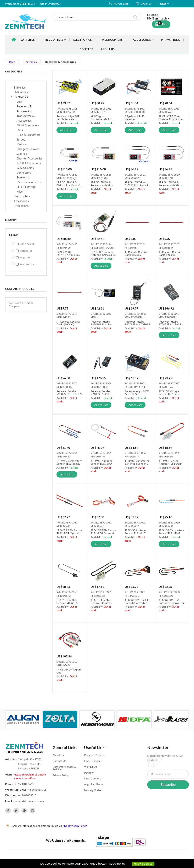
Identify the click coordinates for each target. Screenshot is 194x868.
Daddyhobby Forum (76, 826)
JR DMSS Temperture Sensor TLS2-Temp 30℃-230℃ (69, 462)
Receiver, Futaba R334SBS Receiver (102, 323)
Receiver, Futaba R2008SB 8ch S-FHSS (69, 393)
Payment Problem (95, 755)
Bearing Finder (93, 790)
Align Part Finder (94, 784)
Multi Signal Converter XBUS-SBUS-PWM (101, 118)
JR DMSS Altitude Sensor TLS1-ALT (135, 532)
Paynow (89, 773)
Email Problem (92, 761)
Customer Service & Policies (64, 768)
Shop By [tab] (11, 220)
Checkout (147, 4)
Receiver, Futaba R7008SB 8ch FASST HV (171, 323)
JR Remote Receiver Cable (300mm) (171, 253)
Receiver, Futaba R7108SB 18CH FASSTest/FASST (101, 393)
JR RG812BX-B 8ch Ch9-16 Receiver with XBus (69, 184)
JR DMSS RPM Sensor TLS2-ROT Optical (69, 532)
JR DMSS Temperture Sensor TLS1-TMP (171, 532)
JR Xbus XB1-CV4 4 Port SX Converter (136, 601)
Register (56, 4)
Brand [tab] (14, 235)
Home (11, 62)
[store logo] (26, 21)
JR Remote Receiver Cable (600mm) (68, 323)
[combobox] (97, 17)
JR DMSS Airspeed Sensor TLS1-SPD (102, 462)
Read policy (117, 864)
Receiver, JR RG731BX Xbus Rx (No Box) (67, 253)
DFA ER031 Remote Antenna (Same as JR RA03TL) (103, 253)
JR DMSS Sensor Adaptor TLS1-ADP (170, 462)
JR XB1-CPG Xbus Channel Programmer (171, 118)
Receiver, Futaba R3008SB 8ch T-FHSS (137, 323)
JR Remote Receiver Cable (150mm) (137, 253)
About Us (58, 755)
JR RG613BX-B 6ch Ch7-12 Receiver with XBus (138, 184)
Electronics (30, 62)
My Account (121, 4)
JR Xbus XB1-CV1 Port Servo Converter (171, 601)
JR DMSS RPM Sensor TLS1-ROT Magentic (103, 532)
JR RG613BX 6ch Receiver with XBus (170, 184)
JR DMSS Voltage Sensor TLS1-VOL (169, 393)
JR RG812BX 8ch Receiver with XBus (102, 184)
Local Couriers (93, 778)
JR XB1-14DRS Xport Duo (69, 671)
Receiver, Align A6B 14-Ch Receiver (68, 118)
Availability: (63, 123)
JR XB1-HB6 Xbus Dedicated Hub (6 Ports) (67, 601)
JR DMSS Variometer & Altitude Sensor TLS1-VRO (137, 462)
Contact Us (59, 761)
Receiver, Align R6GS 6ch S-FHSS (137, 393)
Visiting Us (91, 767)
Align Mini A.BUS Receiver (135, 118)
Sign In (44, 4)
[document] (97, 864)
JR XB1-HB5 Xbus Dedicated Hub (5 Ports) (101, 601)
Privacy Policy (61, 775)
